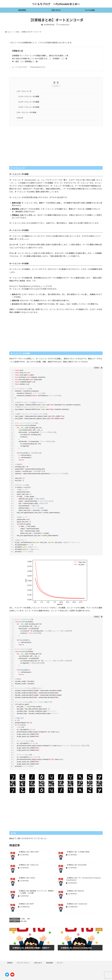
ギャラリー (60, 964)
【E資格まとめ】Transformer (77, 905)
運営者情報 (49, 964)
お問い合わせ (38, 964)
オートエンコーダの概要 (30, 97)
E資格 (23, 920)
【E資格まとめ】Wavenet (75, 892)
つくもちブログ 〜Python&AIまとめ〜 (29, 67)
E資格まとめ (18, 51)
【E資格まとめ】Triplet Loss (28, 866)
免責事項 (10, 964)
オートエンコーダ (25, 91)
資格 (28, 920)
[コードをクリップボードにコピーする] (102, 369)
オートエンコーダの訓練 (30, 108)
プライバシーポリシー (23, 964)
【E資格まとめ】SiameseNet (76, 866)
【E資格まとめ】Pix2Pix (27, 879)
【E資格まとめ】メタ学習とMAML (78, 853)
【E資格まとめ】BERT (26, 905)
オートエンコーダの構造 (30, 102)
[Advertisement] (56, 149)
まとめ (20, 119)
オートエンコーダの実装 (27, 113)
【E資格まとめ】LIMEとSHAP (28, 853)
